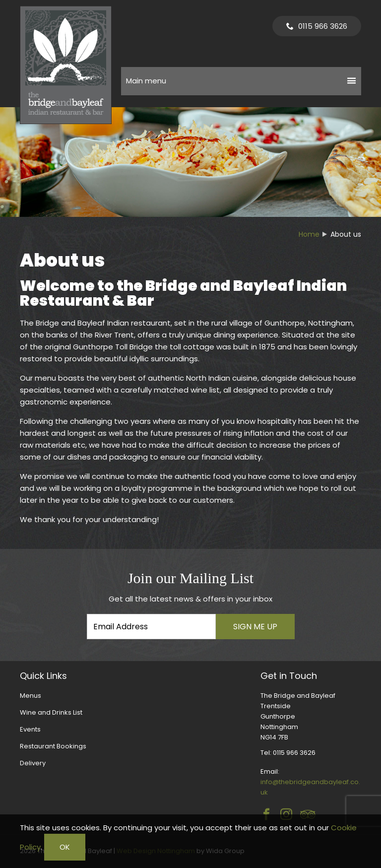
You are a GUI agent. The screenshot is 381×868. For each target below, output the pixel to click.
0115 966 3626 (323, 26)
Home (309, 234)
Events (30, 729)
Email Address (0, 562)
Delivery (33, 763)
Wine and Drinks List (51, 712)
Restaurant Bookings (53, 746)
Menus (31, 696)
